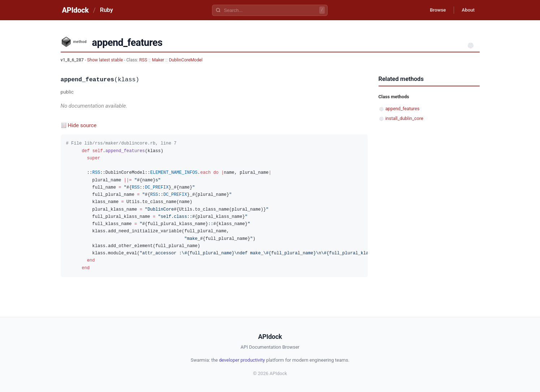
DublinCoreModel (186, 60)
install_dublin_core (404, 118)
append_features (403, 109)
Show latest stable (105, 60)
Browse (434, 10)
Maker (158, 60)
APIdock (75, 10)
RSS (143, 60)
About (467, 10)
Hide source (82, 125)
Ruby (107, 10)
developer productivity (242, 360)
